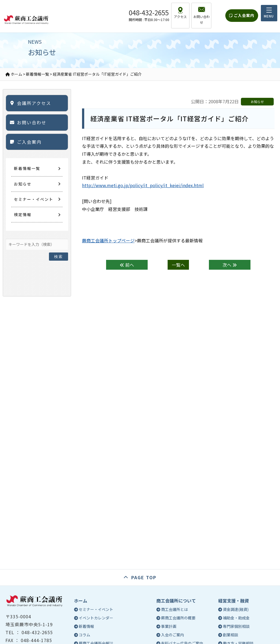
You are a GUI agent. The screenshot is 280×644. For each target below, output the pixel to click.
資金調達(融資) (236, 609)
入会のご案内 (173, 635)
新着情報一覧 (27, 168)
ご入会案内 (242, 13)
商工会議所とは (174, 609)
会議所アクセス (34, 103)
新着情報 (86, 626)
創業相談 (231, 635)
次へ (230, 265)
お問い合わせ (32, 122)
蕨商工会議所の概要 (178, 618)
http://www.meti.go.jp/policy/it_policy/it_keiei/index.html (143, 185)
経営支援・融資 (234, 601)
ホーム (81, 601)
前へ (127, 265)
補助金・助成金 (236, 618)
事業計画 (169, 626)
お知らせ (23, 184)
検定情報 (23, 214)
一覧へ (178, 265)
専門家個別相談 (236, 626)
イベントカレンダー (96, 618)
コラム (84, 635)
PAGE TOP (144, 577)
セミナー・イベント (34, 199)
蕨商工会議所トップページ (108, 240)
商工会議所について (176, 601)
